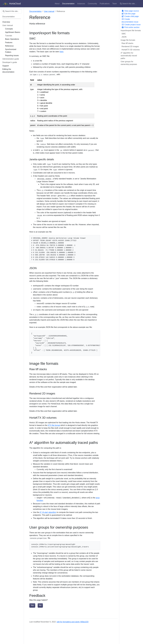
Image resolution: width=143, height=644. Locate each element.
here (62, 52)
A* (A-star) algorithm (48, 512)
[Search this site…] (130, 4)
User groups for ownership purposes (129, 63)
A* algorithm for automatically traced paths (129, 56)
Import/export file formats (131, 31)
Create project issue (131, 25)
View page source (130, 11)
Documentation (35, 11)
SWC (124, 34)
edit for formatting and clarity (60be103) (73, 622)
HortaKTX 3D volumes (131, 50)
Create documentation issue (130, 20)
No (40, 605)
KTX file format (54, 425)
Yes (32, 605)
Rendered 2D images (130, 46)
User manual (49, 11)
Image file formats (128, 40)
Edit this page (128, 14)
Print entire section (131, 27)
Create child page (130, 16)
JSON (124, 37)
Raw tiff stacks (127, 43)
